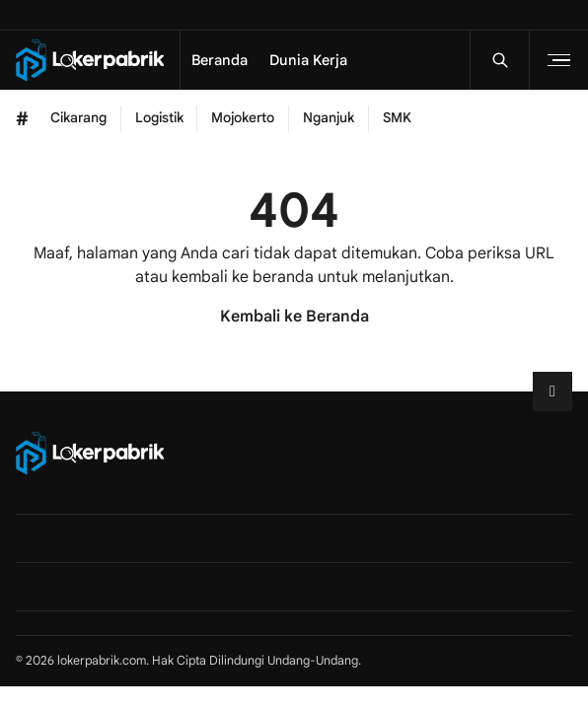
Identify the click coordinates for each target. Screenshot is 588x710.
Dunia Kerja (308, 60)
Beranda (220, 60)
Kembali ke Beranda (294, 317)
